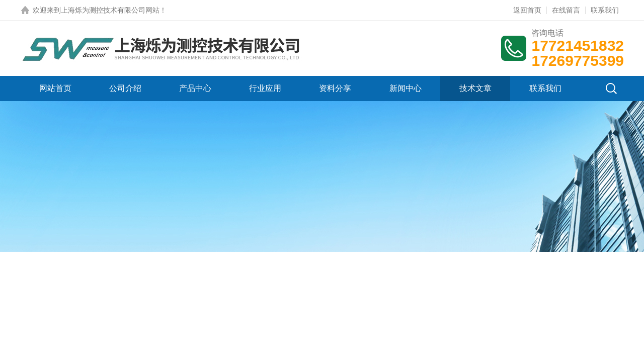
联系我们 (605, 10)
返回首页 (527, 10)
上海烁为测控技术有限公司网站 (110, 10)
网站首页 (55, 88)
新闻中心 (406, 88)
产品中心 (195, 88)
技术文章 (475, 88)
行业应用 (265, 88)
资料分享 (335, 88)
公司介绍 (125, 88)
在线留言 (566, 10)
